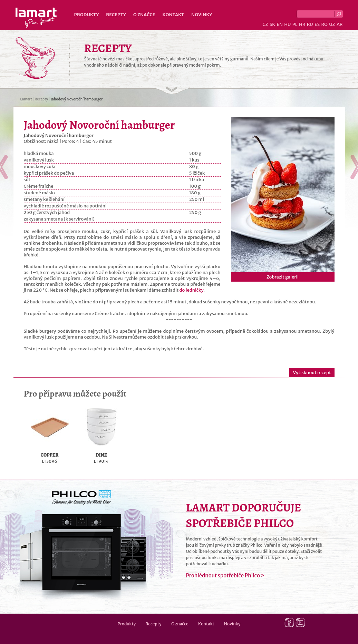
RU (310, 24)
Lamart (36, 18)
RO (324, 24)
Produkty (87, 15)
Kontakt (173, 15)
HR (302, 24)
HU (287, 24)
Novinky (202, 15)
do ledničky (192, 290)
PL (295, 24)
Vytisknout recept (312, 373)
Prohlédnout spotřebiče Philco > (225, 575)
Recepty (116, 15)
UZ (332, 24)
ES (317, 24)
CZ (265, 24)
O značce (144, 15)
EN (280, 24)
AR (340, 24)
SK (272, 24)
